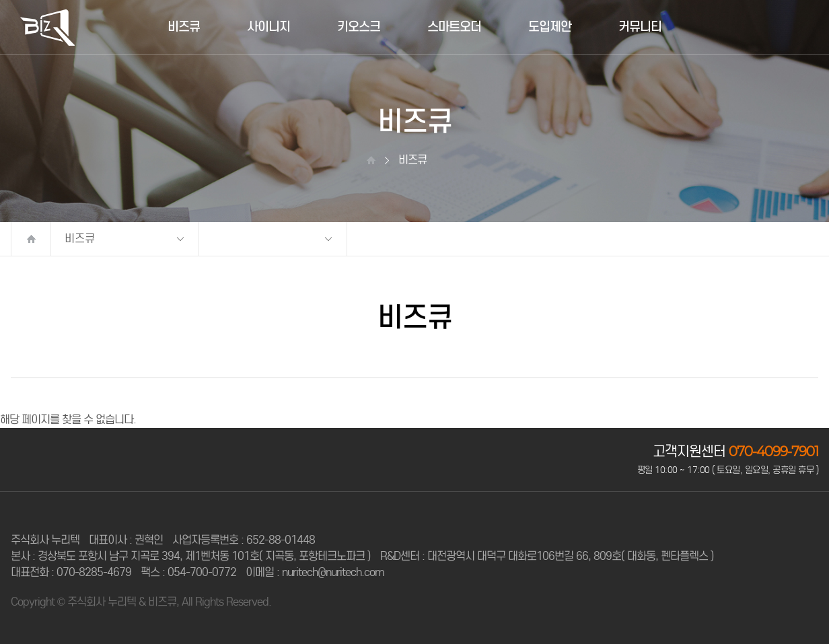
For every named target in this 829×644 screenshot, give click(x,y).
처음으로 (31, 239)
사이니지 (268, 27)
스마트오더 (454, 27)
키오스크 (359, 27)
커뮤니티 (640, 27)
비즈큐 (184, 27)
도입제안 (550, 27)
